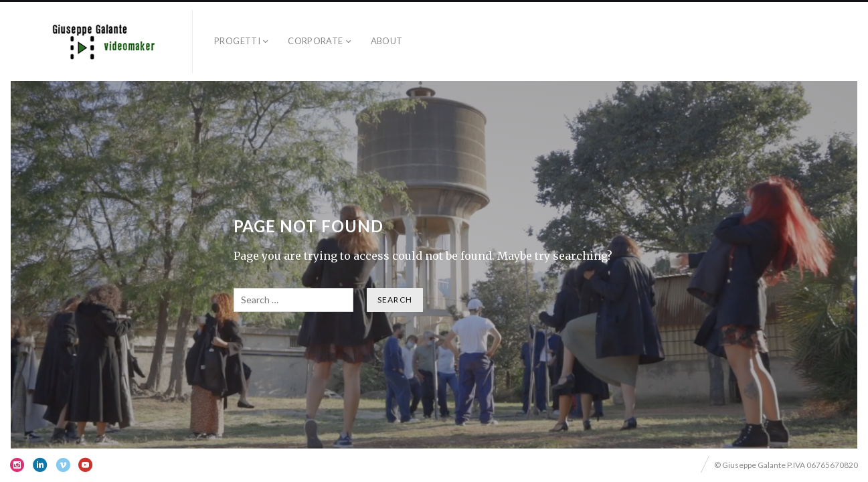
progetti (237, 41)
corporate (316, 41)
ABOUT (387, 41)
